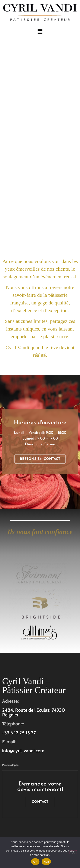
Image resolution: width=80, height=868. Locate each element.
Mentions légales (11, 765)
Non (46, 862)
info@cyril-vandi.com (23, 751)
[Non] (73, 852)
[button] (40, 32)
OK (35, 862)
